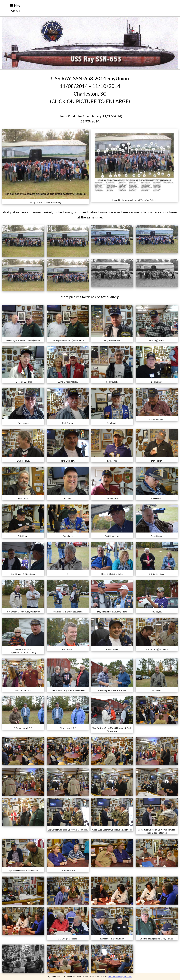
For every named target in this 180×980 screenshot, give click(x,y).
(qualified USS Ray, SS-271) (23, 653)
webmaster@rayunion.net (120, 976)
